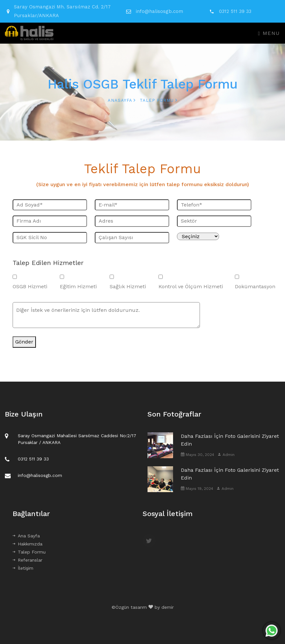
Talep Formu (29, 552)
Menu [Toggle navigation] (269, 33)
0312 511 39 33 (235, 11)
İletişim (23, 568)
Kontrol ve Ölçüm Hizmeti (191, 286)
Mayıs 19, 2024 (197, 489)
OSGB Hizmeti (30, 286)
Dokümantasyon (255, 286)
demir (168, 607)
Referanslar (27, 560)
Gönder (24, 342)
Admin (226, 455)
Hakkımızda (27, 544)
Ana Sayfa (26, 536)
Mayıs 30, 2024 (197, 455)
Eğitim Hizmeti (78, 286)
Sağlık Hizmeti (128, 286)
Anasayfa (122, 100)
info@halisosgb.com (159, 11)
